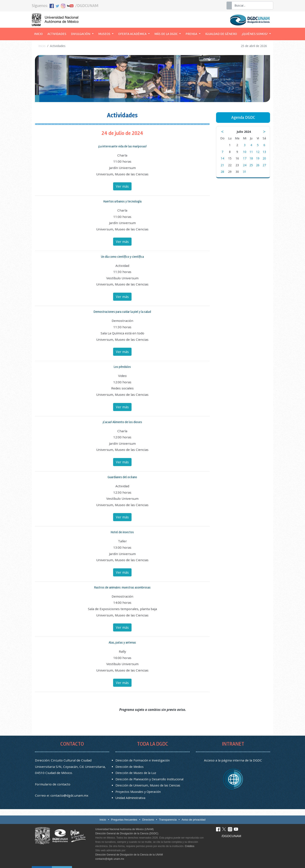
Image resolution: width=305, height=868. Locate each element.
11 (251, 152)
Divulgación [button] (81, 34)
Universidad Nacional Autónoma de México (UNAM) (124, 829)
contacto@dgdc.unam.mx (69, 795)
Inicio (40, 33)
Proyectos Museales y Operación (138, 792)
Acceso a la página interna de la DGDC (233, 760)
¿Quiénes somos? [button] (255, 34)
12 (258, 152)
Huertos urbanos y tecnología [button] (122, 201)
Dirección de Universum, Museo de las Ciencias (148, 785)
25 (251, 165)
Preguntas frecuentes (124, 820)
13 (264, 152)
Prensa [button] (192, 34)
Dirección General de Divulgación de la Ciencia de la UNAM (129, 855)
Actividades (57, 34)
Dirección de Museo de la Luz (136, 773)
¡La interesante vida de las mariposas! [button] (122, 146)
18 (251, 158)
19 (258, 158)
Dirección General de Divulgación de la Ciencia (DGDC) (127, 833)
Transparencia (168, 820)
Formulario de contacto (53, 784)
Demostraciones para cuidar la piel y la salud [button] (122, 312)
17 (245, 158)
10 (245, 152)
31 (245, 172)
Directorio (148, 820)
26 (258, 165)
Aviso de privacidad (193, 820)
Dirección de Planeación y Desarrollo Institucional (149, 779)
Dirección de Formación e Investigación (143, 760)
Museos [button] (105, 34)
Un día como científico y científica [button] (122, 257)
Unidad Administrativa (130, 798)
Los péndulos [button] (122, 367)
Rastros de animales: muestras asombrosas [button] (122, 587)
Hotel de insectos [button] (122, 532)
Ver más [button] (122, 186)
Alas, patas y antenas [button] (122, 642)
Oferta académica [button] (133, 34)
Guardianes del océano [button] (122, 477)
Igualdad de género (221, 34)
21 (222, 165)
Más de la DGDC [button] (166, 34)
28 (222, 172)
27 (264, 165)
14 (222, 158)
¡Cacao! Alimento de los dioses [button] (122, 422)
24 (245, 165)
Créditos (190, 846)
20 (264, 158)
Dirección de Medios (130, 767)
